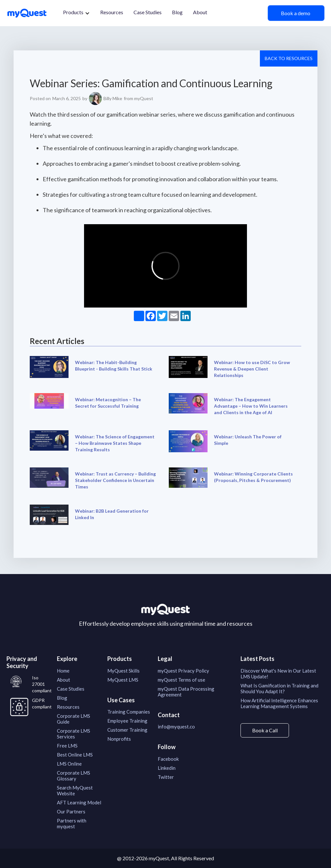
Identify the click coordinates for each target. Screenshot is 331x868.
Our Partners (71, 811)
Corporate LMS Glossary (74, 776)
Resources (112, 12)
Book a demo (296, 13)
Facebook (168, 759)
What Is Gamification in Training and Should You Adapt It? (279, 688)
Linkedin (167, 768)
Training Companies (129, 712)
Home (63, 671)
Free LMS (67, 746)
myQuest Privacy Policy (183, 671)
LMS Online (69, 764)
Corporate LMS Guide (74, 719)
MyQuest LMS (123, 680)
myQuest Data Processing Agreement (186, 692)
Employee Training (127, 721)
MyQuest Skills (123, 671)
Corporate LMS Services (74, 734)
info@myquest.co (176, 727)
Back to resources (289, 58)
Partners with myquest (72, 823)
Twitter (166, 777)
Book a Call (265, 730)
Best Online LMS (75, 755)
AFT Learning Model (79, 802)
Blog (177, 12)
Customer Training (127, 730)
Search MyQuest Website (75, 790)
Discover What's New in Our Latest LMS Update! (278, 674)
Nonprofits (119, 739)
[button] (76, 13)
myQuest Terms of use (182, 680)
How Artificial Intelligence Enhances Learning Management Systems (279, 703)
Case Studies (148, 12)
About (200, 12)
